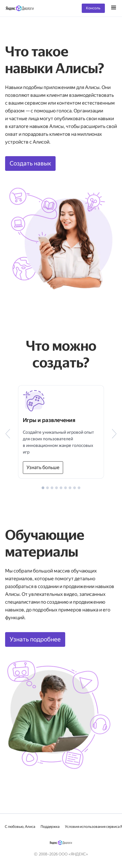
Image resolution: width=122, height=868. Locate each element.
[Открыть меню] (114, 8)
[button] (43, 488)
